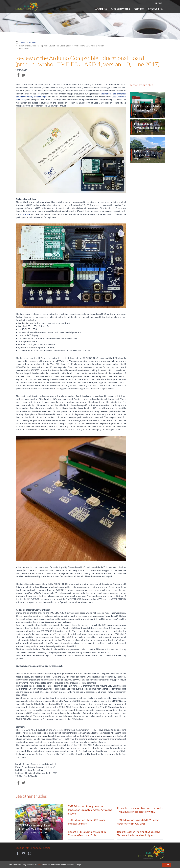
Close (167, 865)
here (40, 865)
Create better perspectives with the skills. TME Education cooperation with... (140, 810)
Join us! (139, 10)
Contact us (155, 9)
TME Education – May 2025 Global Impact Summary (87, 822)
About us (101, 9)
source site (25, 214)
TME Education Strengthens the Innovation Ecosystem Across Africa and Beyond (90, 810)
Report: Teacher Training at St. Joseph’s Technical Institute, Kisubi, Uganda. (139, 834)
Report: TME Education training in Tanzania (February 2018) (87, 834)
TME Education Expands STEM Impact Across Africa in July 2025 (138, 822)
